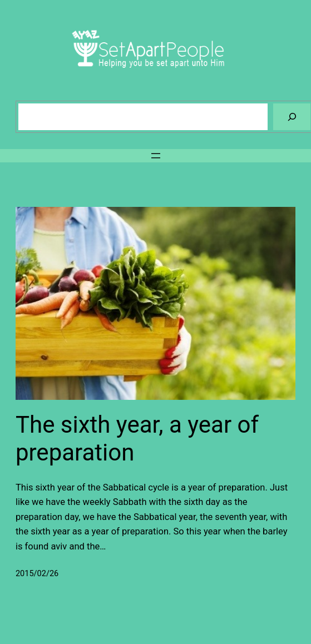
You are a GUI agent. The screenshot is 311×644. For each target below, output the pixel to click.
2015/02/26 (37, 574)
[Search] (292, 117)
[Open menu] (156, 156)
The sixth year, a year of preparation (137, 439)
